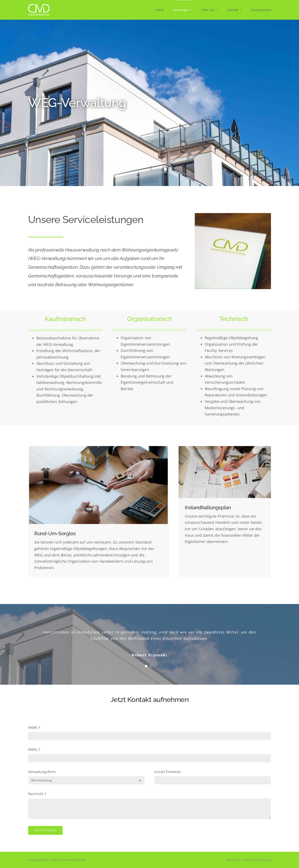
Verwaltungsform (42, 772)
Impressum (233, 860)
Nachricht (37, 794)
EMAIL (34, 750)
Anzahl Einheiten (168, 772)
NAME (34, 727)
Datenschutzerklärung (257, 860)
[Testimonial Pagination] (146, 666)
